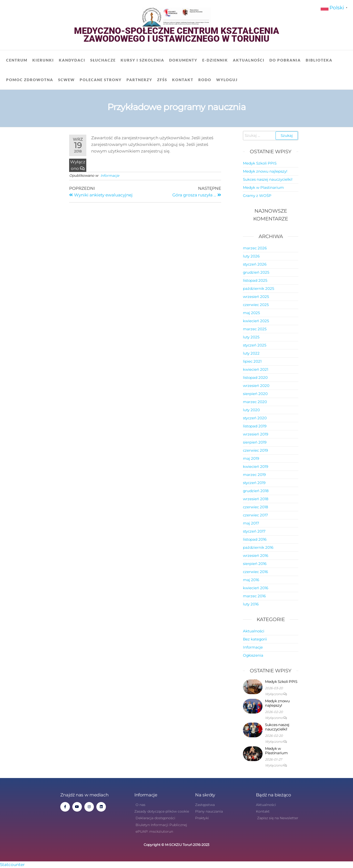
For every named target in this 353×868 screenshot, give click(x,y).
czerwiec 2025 (256, 305)
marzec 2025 (255, 329)
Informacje (110, 176)
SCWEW (66, 80)
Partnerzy (139, 80)
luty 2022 (251, 353)
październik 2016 (258, 547)
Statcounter (12, 865)
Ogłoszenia (253, 655)
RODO (205, 80)
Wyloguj (227, 80)
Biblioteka (319, 60)
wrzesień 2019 (256, 434)
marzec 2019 (254, 475)
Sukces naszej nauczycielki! (268, 179)
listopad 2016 (255, 539)
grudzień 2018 (256, 491)
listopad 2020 (255, 377)
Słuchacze (103, 60)
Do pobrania (285, 60)
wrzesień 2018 (256, 499)
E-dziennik (215, 60)
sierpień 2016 (255, 564)
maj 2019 (251, 458)
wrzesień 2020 (256, 386)
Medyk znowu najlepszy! (265, 171)
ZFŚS (162, 80)
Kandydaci (72, 60)
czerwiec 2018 (256, 507)
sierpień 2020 (255, 394)
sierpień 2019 (255, 442)
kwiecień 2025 (256, 321)
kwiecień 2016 (256, 588)
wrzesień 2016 (256, 555)
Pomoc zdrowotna (30, 80)
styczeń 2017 (254, 531)
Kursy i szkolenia (142, 60)
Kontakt (183, 80)
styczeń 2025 (255, 345)
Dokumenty (183, 60)
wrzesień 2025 (256, 297)
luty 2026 (251, 256)
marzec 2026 (255, 248)
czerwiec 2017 (255, 515)
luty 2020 (251, 410)
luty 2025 (251, 337)
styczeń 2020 (255, 418)
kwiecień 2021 (256, 369)
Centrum (17, 60)
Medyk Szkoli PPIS (260, 163)
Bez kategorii (255, 639)
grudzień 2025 (256, 272)
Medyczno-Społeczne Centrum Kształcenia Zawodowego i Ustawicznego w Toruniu (177, 35)
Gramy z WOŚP (257, 196)
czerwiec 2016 (255, 572)
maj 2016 (251, 580)
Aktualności (249, 60)
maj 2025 (251, 313)
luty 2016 (251, 604)
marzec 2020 (255, 402)
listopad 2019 (255, 426)
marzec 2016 (254, 596)
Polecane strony (101, 80)
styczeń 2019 (254, 483)
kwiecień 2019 (256, 466)
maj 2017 (251, 523)
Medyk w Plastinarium (263, 187)
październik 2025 (258, 288)
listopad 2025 (255, 280)
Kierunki (43, 60)
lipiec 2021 (252, 361)
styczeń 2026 (255, 264)
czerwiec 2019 (255, 450)
